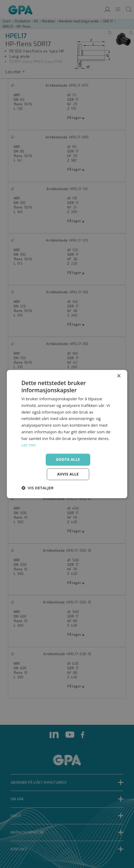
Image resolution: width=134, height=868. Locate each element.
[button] (37, 488)
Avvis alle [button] (68, 474)
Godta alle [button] (68, 459)
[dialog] (67, 434)
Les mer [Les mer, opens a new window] (29, 445)
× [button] (119, 376)
